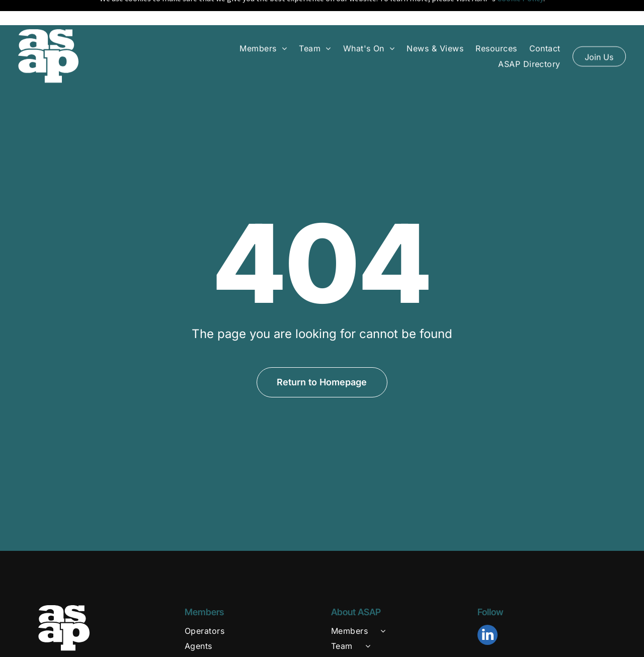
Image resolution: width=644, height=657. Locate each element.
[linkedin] (488, 611)
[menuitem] (263, 28)
